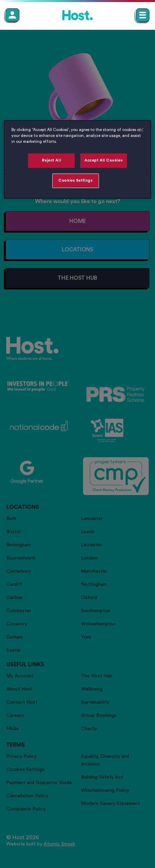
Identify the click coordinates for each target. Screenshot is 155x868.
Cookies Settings (75, 180)
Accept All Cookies (103, 160)
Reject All (51, 160)
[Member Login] (12, 15)
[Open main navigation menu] (143, 15)
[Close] (142, 130)
